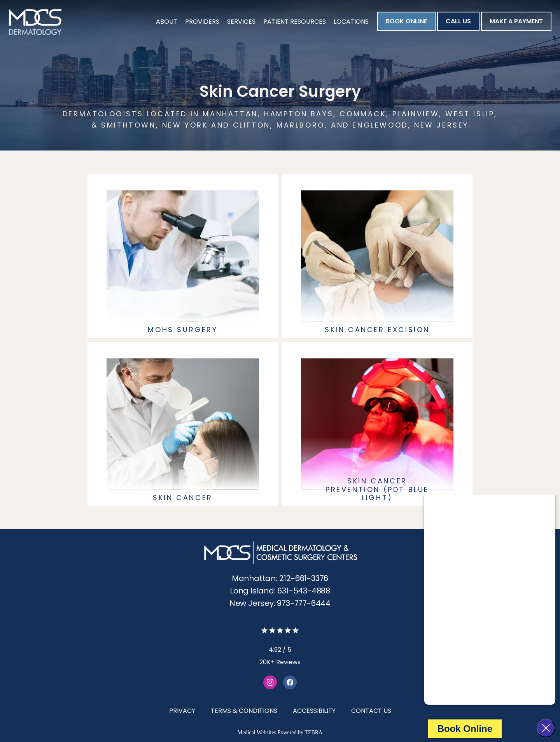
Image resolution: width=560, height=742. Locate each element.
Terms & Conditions (244, 711)
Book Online (465, 729)
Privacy (182, 711)
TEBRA (313, 732)
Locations (351, 22)
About (167, 22)
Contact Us (371, 711)
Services (241, 22)
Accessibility (314, 711)
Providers (202, 22)
